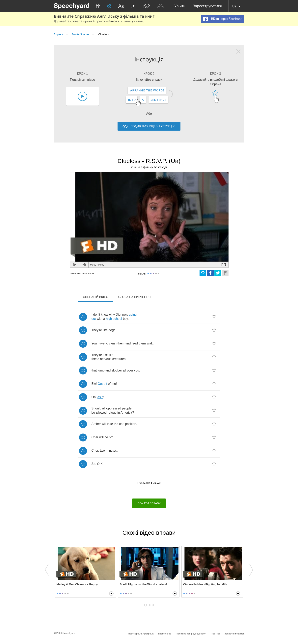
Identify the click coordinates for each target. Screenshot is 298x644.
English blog (165, 634)
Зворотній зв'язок (234, 634)
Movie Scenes (81, 34)
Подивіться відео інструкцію (153, 126)
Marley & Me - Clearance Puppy (77, 584)
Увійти (180, 6)
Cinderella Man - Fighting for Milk (205, 584)
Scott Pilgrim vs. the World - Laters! (143, 584)
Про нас (215, 634)
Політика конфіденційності (191, 634)
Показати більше (149, 483)
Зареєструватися (207, 6)
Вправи (58, 34)
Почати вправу (149, 503)
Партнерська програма (141, 634)
